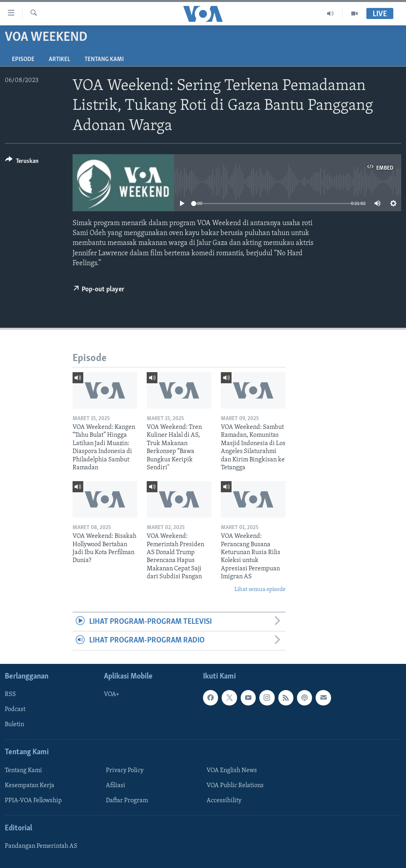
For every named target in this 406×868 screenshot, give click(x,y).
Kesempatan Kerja (30, 786)
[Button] (22, 162)
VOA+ (112, 694)
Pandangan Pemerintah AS (41, 846)
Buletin (14, 725)
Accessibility (224, 801)
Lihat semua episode (260, 590)
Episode (23, 59)
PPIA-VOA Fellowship (33, 801)
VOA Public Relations (235, 786)
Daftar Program (127, 801)
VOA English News (232, 770)
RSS (10, 694)
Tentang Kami (104, 59)
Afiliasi (116, 786)
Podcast (15, 709)
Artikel (59, 59)
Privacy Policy (125, 770)
